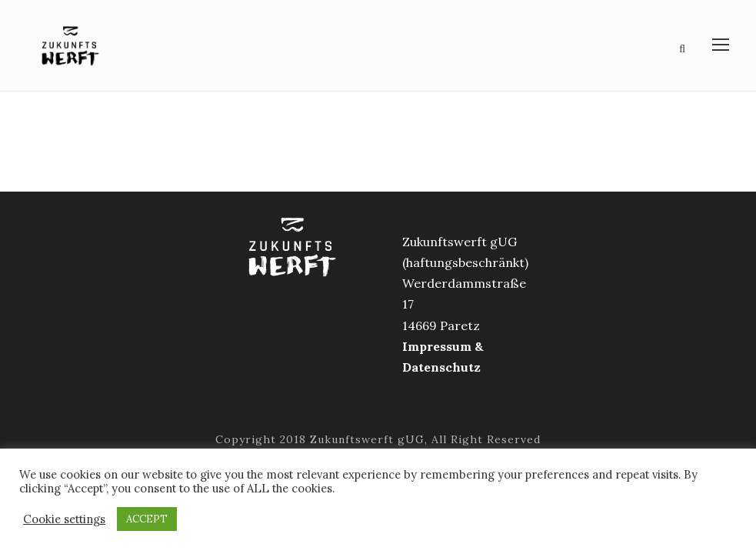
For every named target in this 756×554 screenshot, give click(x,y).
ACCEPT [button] (147, 519)
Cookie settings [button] (64, 519)
